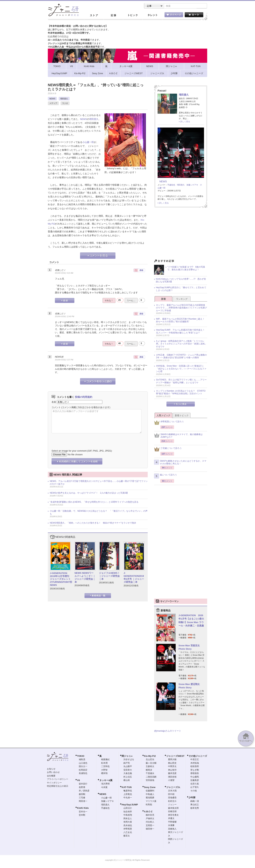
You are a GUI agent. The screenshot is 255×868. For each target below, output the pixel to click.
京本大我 (172, 791)
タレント (152, 16)
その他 (194, 791)
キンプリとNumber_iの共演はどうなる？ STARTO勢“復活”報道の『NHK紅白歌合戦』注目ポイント (181, 393)
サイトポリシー (54, 783)
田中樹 (171, 795)
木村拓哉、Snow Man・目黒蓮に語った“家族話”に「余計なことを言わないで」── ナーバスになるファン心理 (181, 369)
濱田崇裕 (172, 777)
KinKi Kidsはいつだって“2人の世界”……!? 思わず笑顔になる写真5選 (181, 281)
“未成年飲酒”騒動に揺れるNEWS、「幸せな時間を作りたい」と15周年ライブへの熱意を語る (94, 502)
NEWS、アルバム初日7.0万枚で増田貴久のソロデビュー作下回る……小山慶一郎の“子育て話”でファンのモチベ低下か (99, 483)
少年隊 (192, 798)
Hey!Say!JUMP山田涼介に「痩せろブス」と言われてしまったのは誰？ (181, 289)
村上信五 (128, 777)
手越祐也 (171, 185)
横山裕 (127, 781)
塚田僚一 (150, 829)
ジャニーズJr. (173, 788)
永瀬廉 (171, 826)
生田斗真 (195, 784)
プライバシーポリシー (58, 779)
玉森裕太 (150, 767)
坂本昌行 (83, 784)
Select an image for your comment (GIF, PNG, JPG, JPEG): (82, 451)
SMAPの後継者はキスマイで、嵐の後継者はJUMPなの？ (178, 436)
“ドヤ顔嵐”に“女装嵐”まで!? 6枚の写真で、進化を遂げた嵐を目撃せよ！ (186, 269)
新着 (163, 299)
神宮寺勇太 (173, 815)
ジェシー (172, 805)
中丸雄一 (128, 798)
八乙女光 (128, 833)
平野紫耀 (172, 822)
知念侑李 (128, 812)
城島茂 (82, 760)
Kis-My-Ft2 (150, 756)
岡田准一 (83, 801)
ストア (94, 16)
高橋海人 (172, 829)
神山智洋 (172, 770)
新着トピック (182, 416)
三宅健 (82, 798)
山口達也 (83, 763)
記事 (113, 16)
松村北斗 (172, 801)
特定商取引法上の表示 (58, 786)
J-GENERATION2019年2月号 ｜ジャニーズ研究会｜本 (134, 578)
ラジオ (65, 104)
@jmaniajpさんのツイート (168, 731)
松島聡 (149, 805)
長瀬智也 (83, 774)
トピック (133, 16)
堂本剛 (82, 815)
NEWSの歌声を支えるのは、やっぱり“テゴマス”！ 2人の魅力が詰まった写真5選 (89, 493)
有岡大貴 (128, 822)
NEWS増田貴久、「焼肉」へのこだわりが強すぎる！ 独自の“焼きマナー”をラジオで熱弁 (93, 523)
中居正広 (195, 760)
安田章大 (128, 770)
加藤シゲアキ (192, 185)
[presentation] (78, 439)
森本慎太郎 (173, 808)
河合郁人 (150, 822)
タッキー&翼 (106, 781)
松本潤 (104, 763)
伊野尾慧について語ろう (169, 423)
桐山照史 (172, 763)
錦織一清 (195, 801)
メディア (53, 104)
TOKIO (81, 756)
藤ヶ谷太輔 (151, 763)
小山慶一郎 (88, 143)
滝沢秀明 (105, 784)
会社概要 (51, 776)
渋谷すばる (129, 760)
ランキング (182, 299)
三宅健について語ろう (168, 450)
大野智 (104, 770)
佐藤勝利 (150, 791)
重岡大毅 (172, 760)
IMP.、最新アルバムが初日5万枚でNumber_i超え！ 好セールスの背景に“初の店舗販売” (181, 321)
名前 (54, 402)
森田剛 (82, 795)
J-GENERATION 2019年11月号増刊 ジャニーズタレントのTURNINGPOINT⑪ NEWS (61, 580)
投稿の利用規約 (84, 397)
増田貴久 (64, 99)
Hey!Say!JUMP (130, 805)
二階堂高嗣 (151, 777)
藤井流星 (172, 774)
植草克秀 (195, 808)
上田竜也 (128, 795)
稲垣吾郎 (195, 767)
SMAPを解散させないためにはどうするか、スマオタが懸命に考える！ (180, 463)
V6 (78, 781)
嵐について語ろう (165, 476)
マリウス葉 (151, 801)
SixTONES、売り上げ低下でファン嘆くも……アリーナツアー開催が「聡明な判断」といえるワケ (181, 382)
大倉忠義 (128, 774)
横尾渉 (149, 770)
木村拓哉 (195, 763)
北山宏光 (150, 760)
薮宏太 (127, 836)
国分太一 (83, 767)
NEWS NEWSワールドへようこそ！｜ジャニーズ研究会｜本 (85, 578)
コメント (56, 408)
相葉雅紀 (105, 760)
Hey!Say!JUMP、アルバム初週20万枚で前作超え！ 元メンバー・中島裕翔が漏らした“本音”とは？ (181, 332)
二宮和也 (105, 767)
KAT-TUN (127, 788)
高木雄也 (128, 826)
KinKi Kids (83, 808)
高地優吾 (172, 798)
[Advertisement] (181, 235)
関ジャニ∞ (127, 756)
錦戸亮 (127, 763)
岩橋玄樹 (172, 812)
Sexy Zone (150, 788)
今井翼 (104, 788)
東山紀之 (195, 805)
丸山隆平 (128, 767)
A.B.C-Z (148, 812)
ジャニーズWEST (175, 756)
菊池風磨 (150, 798)
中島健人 (150, 795)
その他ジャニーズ (198, 756)
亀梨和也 (128, 791)
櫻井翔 (104, 774)
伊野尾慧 (128, 829)
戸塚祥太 (150, 819)
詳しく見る (185, 122)
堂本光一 (83, 812)
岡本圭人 (128, 819)
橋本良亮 (150, 815)
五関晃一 (150, 826)
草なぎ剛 (195, 770)
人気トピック (163, 416)
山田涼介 (128, 808)
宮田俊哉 (150, 781)
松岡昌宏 (83, 770)
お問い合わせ (53, 773)
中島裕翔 (128, 815)
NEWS (52, 99)
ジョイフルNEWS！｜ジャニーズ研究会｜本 (109, 576)
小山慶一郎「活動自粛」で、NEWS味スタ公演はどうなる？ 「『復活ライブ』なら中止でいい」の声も (99, 513)
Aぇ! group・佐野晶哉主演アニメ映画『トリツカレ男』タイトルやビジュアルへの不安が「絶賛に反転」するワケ (182, 344)
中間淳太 (172, 767)
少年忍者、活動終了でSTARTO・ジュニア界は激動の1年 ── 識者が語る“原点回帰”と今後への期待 (181, 357)
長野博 (82, 788)
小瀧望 (171, 781)
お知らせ (51, 769)
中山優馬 (195, 777)
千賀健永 (150, 774)
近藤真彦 (195, 781)
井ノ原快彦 (84, 791)
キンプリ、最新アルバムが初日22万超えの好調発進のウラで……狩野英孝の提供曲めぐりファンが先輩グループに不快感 (182, 308)
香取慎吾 (195, 774)
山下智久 (195, 787)
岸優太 (171, 819)
